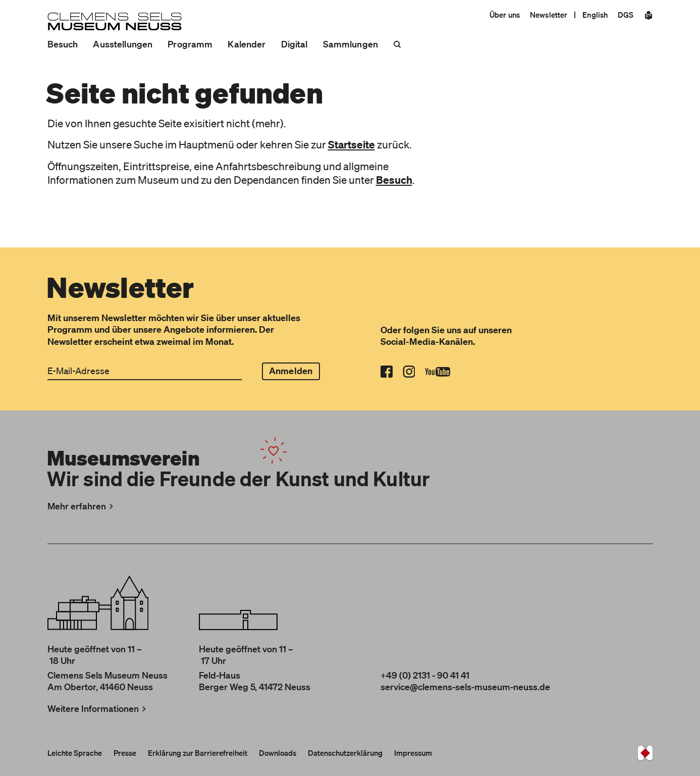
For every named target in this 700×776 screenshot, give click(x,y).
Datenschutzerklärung (345, 753)
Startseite (352, 144)
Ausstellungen (123, 44)
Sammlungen (351, 44)
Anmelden (291, 371)
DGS (626, 15)
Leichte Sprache (75, 753)
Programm (190, 44)
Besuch (63, 44)
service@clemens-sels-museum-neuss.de (465, 687)
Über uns (505, 15)
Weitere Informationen (98, 708)
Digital (294, 44)
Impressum (413, 753)
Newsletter (549, 15)
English (595, 15)
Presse (125, 753)
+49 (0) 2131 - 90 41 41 (425, 675)
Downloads (278, 753)
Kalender (247, 44)
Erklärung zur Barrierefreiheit (198, 753)
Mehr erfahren (82, 506)
